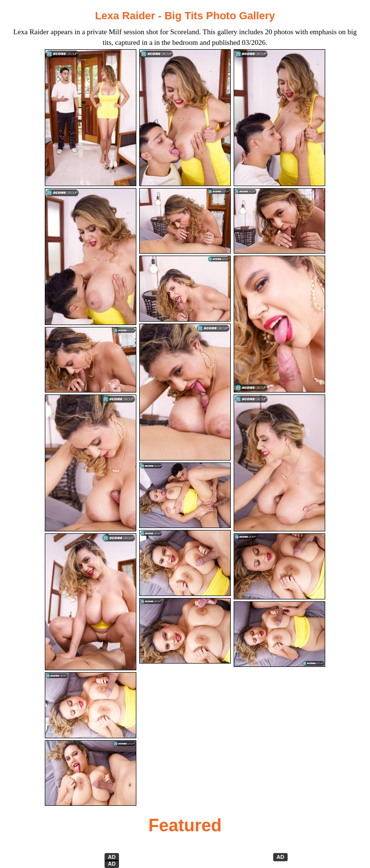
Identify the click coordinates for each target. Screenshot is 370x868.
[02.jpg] (185, 118)
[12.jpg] (279, 463)
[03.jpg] (279, 118)
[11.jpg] (185, 392)
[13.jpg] (91, 602)
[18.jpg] (279, 634)
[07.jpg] (91, 360)
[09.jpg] (279, 324)
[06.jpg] (279, 221)
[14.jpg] (185, 495)
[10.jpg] (91, 463)
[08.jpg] (185, 289)
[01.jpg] (91, 118)
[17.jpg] (185, 563)
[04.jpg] (91, 257)
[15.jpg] (279, 566)
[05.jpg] (185, 221)
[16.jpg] (91, 705)
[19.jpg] (91, 773)
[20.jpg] (185, 631)
